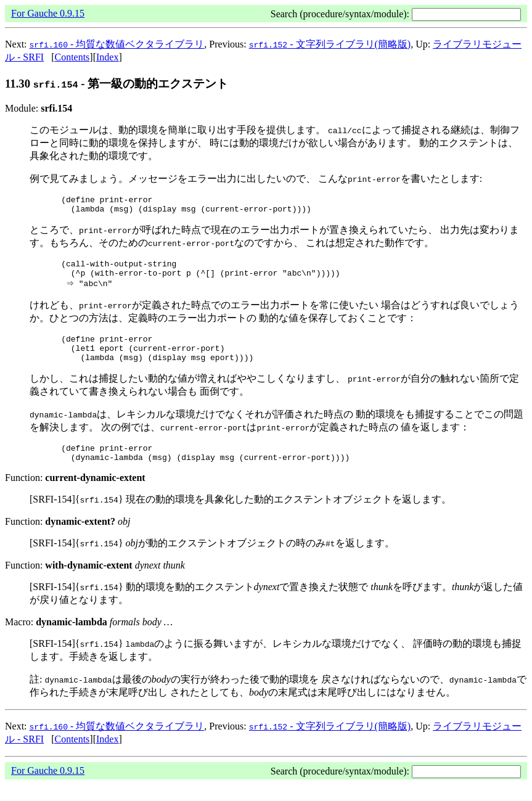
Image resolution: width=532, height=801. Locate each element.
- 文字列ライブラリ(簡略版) (330, 44)
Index (107, 57)
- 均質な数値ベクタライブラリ (117, 44)
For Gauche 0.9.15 (48, 13)
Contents (72, 57)
